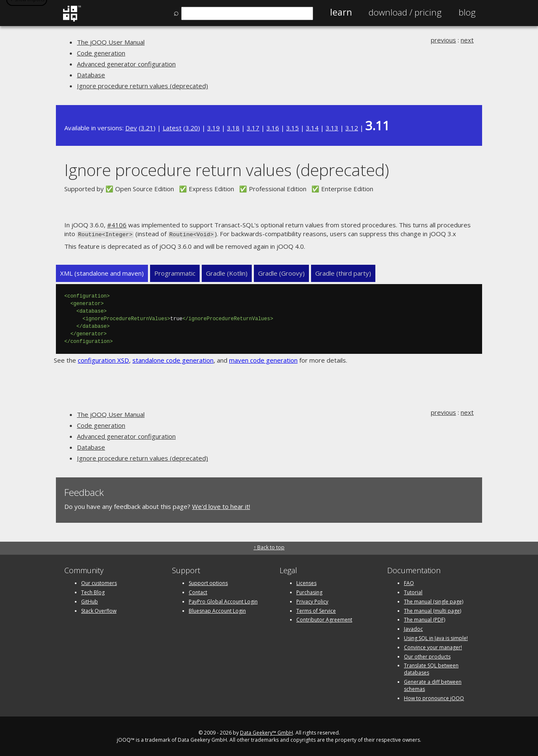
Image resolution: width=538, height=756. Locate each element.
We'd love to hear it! (221, 506)
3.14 (312, 128)
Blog (467, 12)
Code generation (101, 53)
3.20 (192, 128)
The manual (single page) (434, 601)
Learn (341, 12)
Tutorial (413, 591)
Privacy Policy (312, 601)
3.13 (332, 128)
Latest (172, 128)
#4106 (117, 225)
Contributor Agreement (324, 619)
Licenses (306, 582)
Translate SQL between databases (431, 668)
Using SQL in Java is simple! (436, 637)
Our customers (99, 582)
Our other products (427, 656)
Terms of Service (316, 610)
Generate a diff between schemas (433, 685)
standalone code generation (173, 359)
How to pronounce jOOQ (434, 697)
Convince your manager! (433, 647)
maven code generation (263, 359)
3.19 (214, 128)
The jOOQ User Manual (111, 42)
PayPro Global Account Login (223, 601)
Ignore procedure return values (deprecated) (142, 86)
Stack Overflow (99, 610)
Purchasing (309, 591)
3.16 (273, 128)
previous (443, 40)
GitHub (90, 601)
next (467, 40)
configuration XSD (103, 359)
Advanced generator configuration (126, 64)
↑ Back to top (269, 547)
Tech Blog (93, 591)
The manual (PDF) (425, 619)
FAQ (409, 582)
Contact (198, 591)
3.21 (147, 128)
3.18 (233, 128)
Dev (131, 128)
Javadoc (413, 628)
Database (91, 75)
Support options (208, 582)
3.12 (352, 128)
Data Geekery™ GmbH (266, 732)
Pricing (405, 12)
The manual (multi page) (433, 610)
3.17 (253, 128)
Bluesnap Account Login (217, 610)
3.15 (293, 128)
